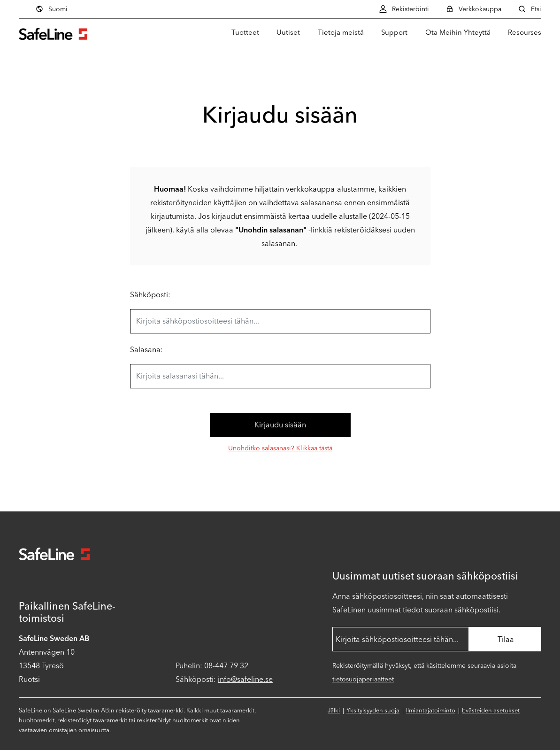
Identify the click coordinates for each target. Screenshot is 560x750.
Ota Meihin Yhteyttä (458, 32)
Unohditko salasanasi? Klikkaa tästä (280, 448)
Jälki (334, 710)
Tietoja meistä (341, 32)
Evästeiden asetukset (491, 710)
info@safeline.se (245, 679)
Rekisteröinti (404, 9)
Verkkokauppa (473, 9)
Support (394, 32)
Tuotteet (245, 32)
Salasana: (146, 350)
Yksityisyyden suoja (373, 710)
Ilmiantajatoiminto (431, 710)
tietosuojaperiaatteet (363, 679)
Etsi (529, 9)
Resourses (525, 32)
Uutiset (288, 32)
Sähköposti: (150, 295)
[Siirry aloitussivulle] (53, 33)
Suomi (51, 9)
